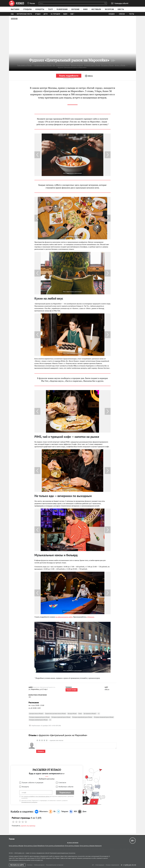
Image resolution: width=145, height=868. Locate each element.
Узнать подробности (69, 76)
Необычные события (66, 787)
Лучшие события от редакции (33, 783)
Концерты (25, 787)
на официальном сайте (64, 617)
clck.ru (107, 689)
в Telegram (90, 617)
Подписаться (65, 793)
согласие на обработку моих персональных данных (37, 796)
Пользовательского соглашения (29, 802)
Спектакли (62, 783)
